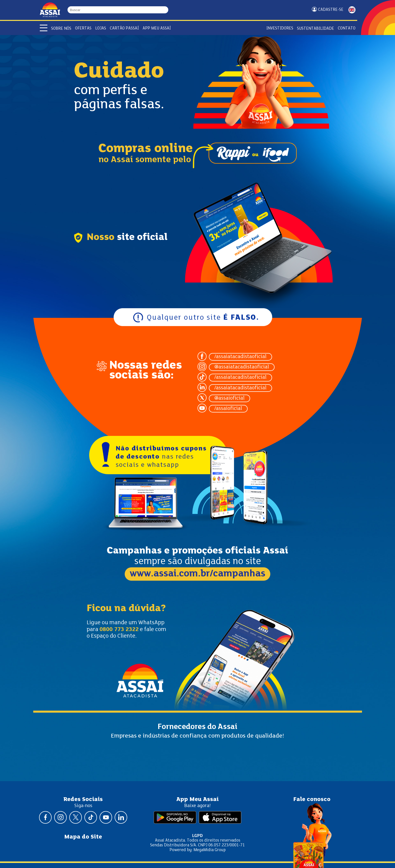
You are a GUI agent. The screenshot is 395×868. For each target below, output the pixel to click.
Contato (347, 28)
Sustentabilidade (316, 29)
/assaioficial (228, 409)
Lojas (101, 28)
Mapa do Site (83, 837)
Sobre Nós (61, 29)
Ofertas (83, 28)
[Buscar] (166, 10)
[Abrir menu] (44, 28)
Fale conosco (312, 800)
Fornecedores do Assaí (197, 727)
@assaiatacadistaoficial (242, 367)
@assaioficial (229, 398)
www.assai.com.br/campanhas (197, 574)
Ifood (255, 156)
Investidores (280, 28)
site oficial (142, 238)
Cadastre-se (331, 10)
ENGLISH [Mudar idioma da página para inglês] (352, 10)
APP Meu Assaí (157, 28)
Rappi (231, 156)
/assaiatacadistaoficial (240, 357)
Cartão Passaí (124, 28)
